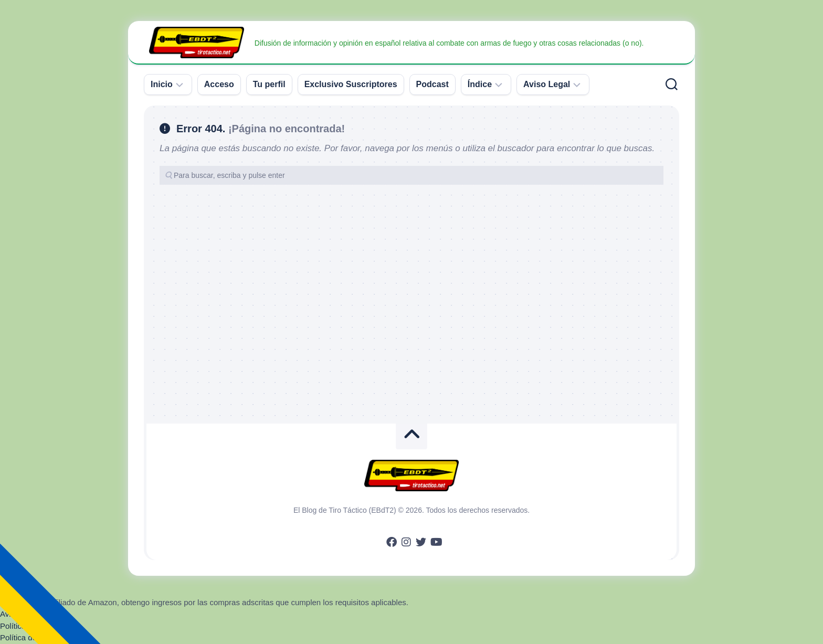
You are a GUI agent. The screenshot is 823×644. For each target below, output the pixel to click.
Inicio (162, 84)
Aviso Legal (547, 84)
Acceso (219, 84)
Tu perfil (269, 84)
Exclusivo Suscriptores (351, 84)
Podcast (432, 84)
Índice (480, 84)
